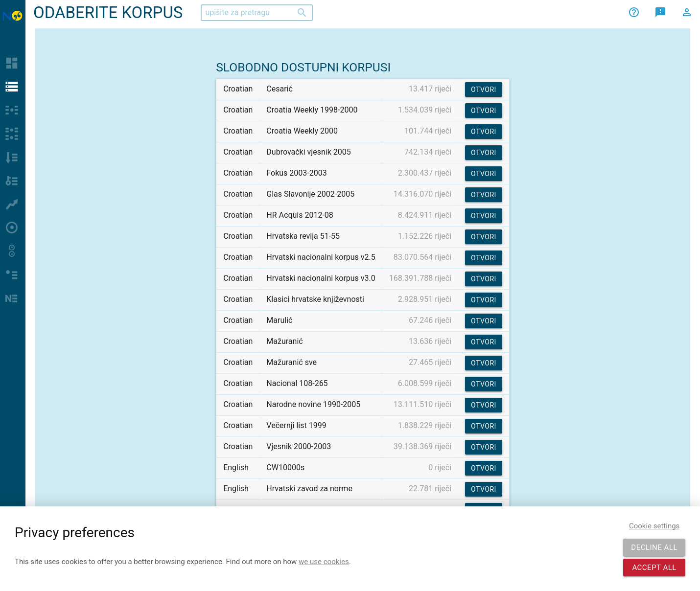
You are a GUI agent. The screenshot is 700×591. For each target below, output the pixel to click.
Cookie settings (654, 526)
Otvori (484, 90)
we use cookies (324, 562)
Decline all (654, 547)
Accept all (654, 568)
